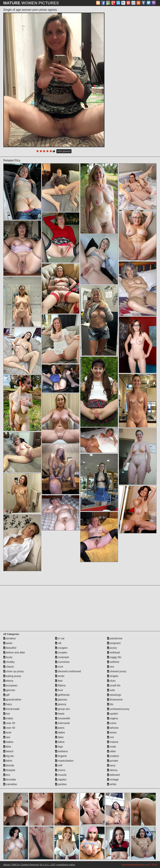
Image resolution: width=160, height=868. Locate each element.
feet (59, 681)
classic (9, 667)
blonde (9, 765)
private (113, 761)
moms (60, 770)
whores (113, 728)
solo (111, 690)
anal (7, 732)
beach (8, 751)
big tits (9, 756)
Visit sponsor (64, 151)
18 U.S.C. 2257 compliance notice (57, 865)
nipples (61, 780)
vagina (113, 718)
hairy (8, 704)
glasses (61, 700)
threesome (115, 700)
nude (112, 747)
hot (7, 714)
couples (61, 653)
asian (8, 643)
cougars (61, 648)
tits (110, 704)
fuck (59, 690)
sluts (111, 681)
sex (111, 667)
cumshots (62, 662)
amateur (10, 638)
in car (60, 638)
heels (60, 714)
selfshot (113, 662)
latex (59, 737)
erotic (60, 676)
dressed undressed (68, 671)
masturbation (64, 761)
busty (8, 657)
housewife (63, 718)
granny (61, 704)
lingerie (61, 756)
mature (113, 742)
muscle (61, 775)
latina (60, 742)
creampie (62, 657)
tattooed (113, 775)
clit (58, 643)
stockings (114, 695)
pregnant (114, 643)
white (112, 784)
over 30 (9, 723)
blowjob (9, 770)
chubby (9, 662)
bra (7, 775)
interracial (62, 723)
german (9, 690)
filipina (60, 685)
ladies (60, 732)
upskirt (113, 714)
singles (113, 676)
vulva (112, 723)
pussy (112, 648)
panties (61, 784)
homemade (12, 709)
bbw (7, 747)
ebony (8, 681)
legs (59, 747)
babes (8, 742)
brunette (10, 780)
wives (112, 732)
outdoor (113, 756)
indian (8, 718)
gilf (6, 695)
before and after (14, 653)
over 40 (9, 728)
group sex (63, 709)
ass (7, 737)
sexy (111, 765)
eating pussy (12, 676)
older (112, 751)
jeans (60, 728)
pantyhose (115, 638)
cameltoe (10, 784)
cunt (59, 667)
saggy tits (114, 657)
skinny (112, 770)
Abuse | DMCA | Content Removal (21, 865)
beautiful (10, 648)
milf (59, 765)
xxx (111, 737)
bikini (8, 761)
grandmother (12, 700)
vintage (113, 780)
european (10, 685)
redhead (113, 653)
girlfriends (62, 695)
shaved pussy (117, 671)
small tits (114, 685)
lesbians (61, 751)
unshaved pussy (118, 709)
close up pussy (14, 671)
